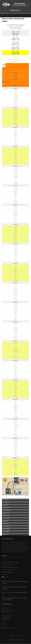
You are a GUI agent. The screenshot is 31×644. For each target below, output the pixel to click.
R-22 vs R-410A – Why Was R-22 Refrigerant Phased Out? (14, 593)
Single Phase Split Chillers (7, 572)
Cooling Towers (15, 518)
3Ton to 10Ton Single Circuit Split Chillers (10, 567)
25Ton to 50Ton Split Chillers (8, 565)
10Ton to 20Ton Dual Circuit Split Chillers (10, 562)
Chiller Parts (24, 639)
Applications (6, 505)
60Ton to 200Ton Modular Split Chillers (10, 570)
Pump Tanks (15, 524)
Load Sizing (18, 639)
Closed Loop (15, 521)
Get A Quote (23, 641)
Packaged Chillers (15, 510)
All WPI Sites (15, 534)
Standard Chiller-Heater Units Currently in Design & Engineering (14, 588)
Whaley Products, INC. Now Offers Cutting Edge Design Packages (15, 582)
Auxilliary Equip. (15, 526)
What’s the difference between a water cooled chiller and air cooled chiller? (15, 599)
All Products (6, 502)
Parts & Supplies (6, 529)
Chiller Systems (15, 508)
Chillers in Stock (15, 516)
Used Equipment (15, 532)
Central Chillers (15, 513)
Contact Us (4, 575)
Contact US (17, 641)
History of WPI (15, 500)
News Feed (6, 577)
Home (3, 560)
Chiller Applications (10, 641)
